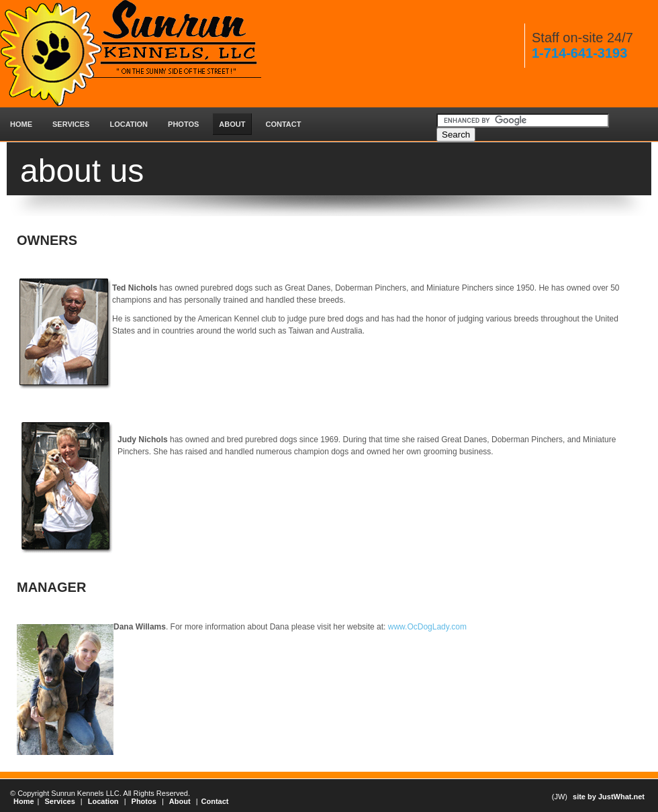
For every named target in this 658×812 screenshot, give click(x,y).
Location (103, 801)
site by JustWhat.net (609, 797)
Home (24, 801)
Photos (144, 801)
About (180, 801)
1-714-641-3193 (579, 53)
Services (59, 801)
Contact (215, 801)
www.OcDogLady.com (426, 627)
